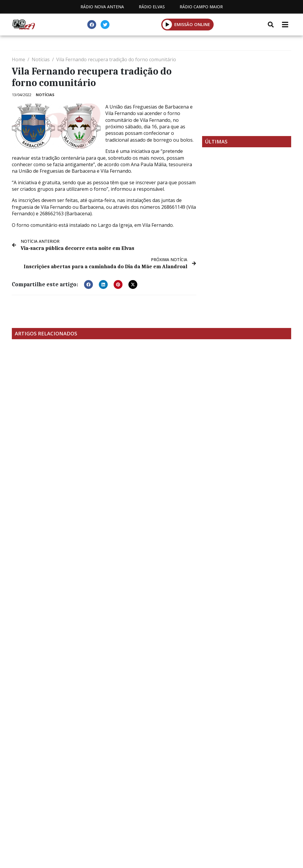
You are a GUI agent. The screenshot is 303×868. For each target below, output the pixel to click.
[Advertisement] (247, 93)
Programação (109, 808)
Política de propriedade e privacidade (229, 808)
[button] (88, 284)
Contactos (155, 808)
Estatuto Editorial (54, 808)
